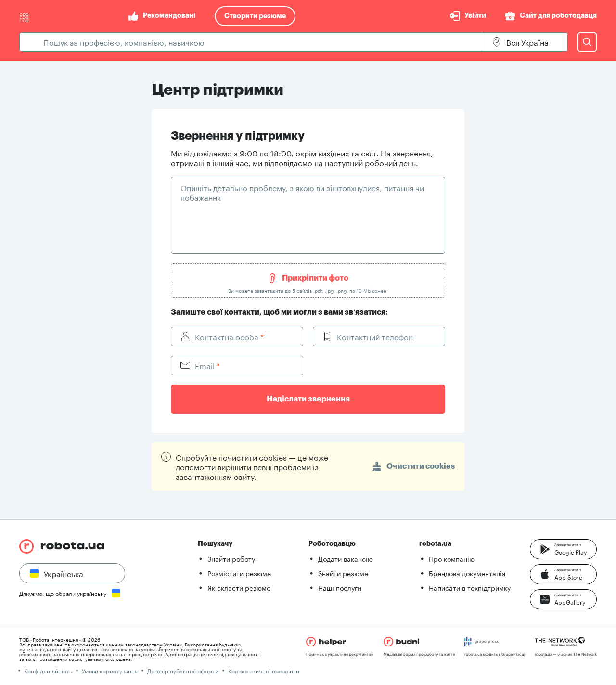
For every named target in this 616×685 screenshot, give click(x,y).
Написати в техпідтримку (470, 587)
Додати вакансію (346, 558)
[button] (563, 549)
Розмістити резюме (239, 573)
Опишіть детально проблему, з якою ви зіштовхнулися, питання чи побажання (302, 192)
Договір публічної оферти (183, 670)
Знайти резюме (343, 573)
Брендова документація (467, 573)
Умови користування (110, 670)
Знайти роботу (231, 558)
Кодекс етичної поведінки (264, 670)
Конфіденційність (48, 670)
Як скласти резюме (239, 587)
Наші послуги (340, 587)
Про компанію (452, 558)
